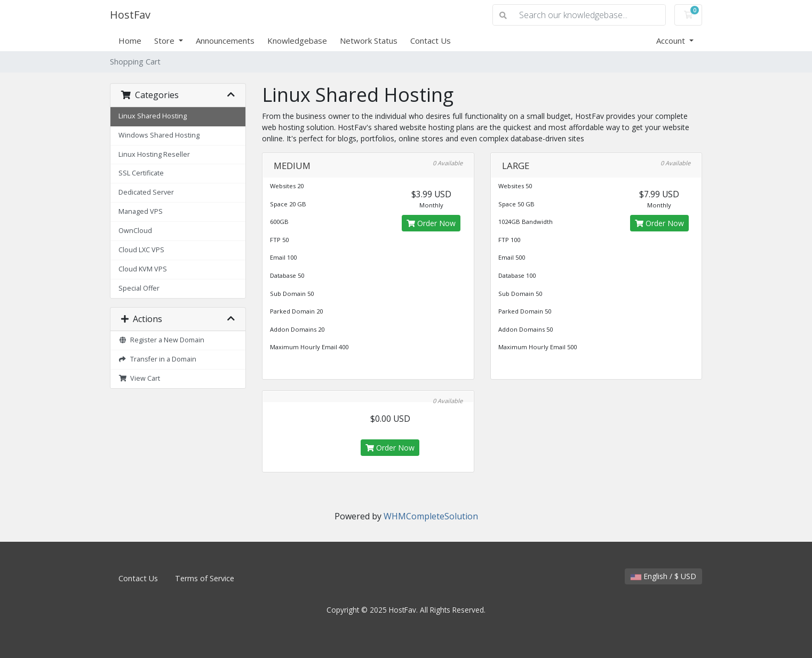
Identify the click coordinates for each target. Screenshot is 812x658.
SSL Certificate (141, 173)
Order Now (431, 223)
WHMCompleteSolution (431, 516)
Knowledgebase (297, 41)
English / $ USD (663, 576)
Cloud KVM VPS (143, 269)
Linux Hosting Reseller (154, 154)
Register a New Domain (161, 340)
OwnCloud (135, 231)
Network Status (369, 41)
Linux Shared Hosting (153, 116)
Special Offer (139, 288)
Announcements (225, 41)
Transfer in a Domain (157, 359)
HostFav (130, 15)
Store (165, 41)
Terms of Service (205, 578)
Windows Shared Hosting (159, 135)
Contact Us (431, 41)
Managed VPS (141, 211)
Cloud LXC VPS (141, 250)
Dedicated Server (146, 192)
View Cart (139, 378)
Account (672, 41)
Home (130, 41)
